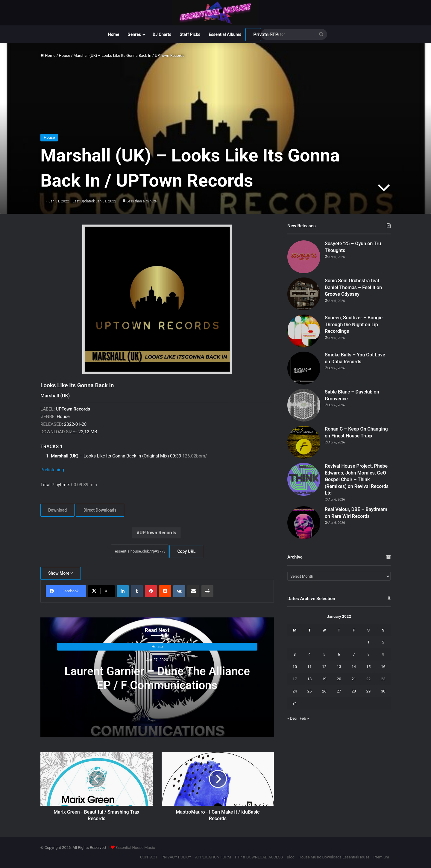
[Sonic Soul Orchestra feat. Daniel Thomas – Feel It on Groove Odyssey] (304, 294)
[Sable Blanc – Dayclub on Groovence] (304, 405)
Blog (291, 857)
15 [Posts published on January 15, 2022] (369, 667)
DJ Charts (162, 34)
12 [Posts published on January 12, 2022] (324, 667)
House (65, 55)
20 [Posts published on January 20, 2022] (339, 679)
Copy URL (186, 551)
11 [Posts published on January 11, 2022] (310, 667)
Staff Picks (190, 34)
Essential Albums (225, 34)
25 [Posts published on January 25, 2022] (310, 691)
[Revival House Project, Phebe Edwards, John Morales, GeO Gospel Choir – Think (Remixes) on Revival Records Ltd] (304, 479)
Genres (134, 34)
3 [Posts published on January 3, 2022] (295, 654)
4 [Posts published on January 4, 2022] (309, 654)
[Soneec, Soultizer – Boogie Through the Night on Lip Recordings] (304, 331)
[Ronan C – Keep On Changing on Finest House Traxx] (304, 442)
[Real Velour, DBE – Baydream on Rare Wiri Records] (304, 523)
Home (114, 34)
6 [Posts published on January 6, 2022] (339, 654)
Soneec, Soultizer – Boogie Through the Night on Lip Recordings (354, 324)
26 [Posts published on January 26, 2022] (324, 691)
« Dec (292, 718)
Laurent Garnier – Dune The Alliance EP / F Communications (157, 678)
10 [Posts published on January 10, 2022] (295, 667)
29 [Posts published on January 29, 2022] (369, 691)
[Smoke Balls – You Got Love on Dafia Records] (304, 368)
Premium (381, 857)
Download (57, 510)
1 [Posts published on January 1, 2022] (368, 642)
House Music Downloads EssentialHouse (334, 857)
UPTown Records (158, 533)
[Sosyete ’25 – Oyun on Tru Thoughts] (304, 257)
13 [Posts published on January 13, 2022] (339, 667)
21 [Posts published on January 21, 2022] (354, 679)
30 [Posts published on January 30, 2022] (383, 691)
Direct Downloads (100, 510)
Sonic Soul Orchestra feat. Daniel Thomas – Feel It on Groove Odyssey (353, 287)
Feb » (304, 718)
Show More (61, 573)
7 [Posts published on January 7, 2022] (354, 654)
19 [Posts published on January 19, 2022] (324, 679)
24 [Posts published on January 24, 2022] (295, 691)
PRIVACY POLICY (176, 857)
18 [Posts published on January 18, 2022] (310, 679)
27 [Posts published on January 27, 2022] (339, 691)
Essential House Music (135, 848)
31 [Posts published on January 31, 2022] (295, 703)
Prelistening (52, 470)
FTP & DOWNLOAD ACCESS (259, 857)
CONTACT (149, 857)
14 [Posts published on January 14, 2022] (354, 667)
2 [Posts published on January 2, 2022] (383, 642)
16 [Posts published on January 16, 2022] (383, 667)
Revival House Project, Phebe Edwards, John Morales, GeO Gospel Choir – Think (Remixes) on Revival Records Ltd (357, 479)
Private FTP (257, 35)
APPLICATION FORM (213, 857)
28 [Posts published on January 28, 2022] (354, 691)
